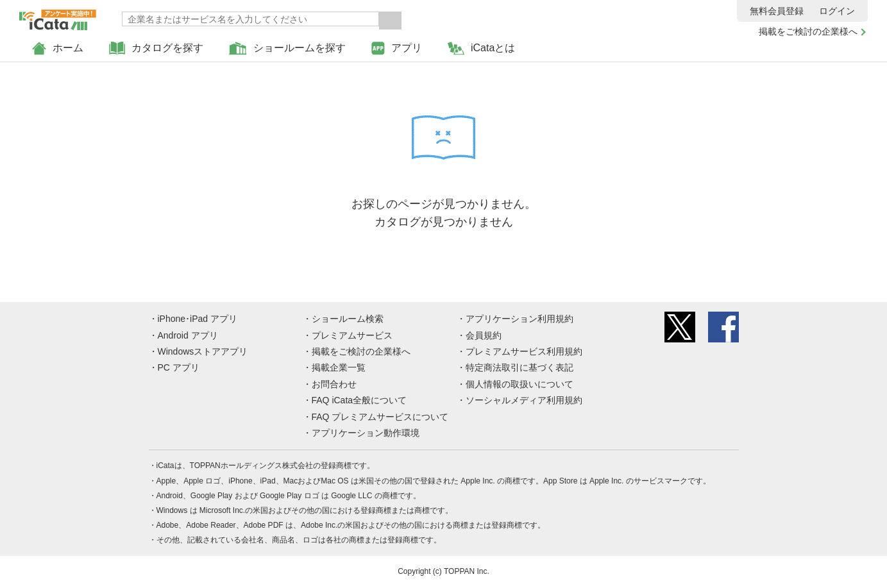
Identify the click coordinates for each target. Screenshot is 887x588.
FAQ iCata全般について (359, 400)
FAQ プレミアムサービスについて (380, 417)
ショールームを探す (287, 48)
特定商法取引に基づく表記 (520, 367)
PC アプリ (179, 367)
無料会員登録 (777, 11)
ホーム (58, 48)
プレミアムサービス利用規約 (524, 351)
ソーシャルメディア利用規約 (524, 400)
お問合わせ (334, 384)
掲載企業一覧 (339, 367)
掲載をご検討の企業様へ (808, 31)
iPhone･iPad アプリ (198, 319)
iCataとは (481, 48)
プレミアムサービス (352, 335)
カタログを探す (156, 48)
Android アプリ (188, 335)
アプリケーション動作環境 (366, 433)
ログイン (837, 11)
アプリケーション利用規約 (520, 319)
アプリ (397, 48)
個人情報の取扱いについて (520, 384)
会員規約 (484, 335)
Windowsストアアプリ (203, 351)
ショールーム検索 (348, 319)
